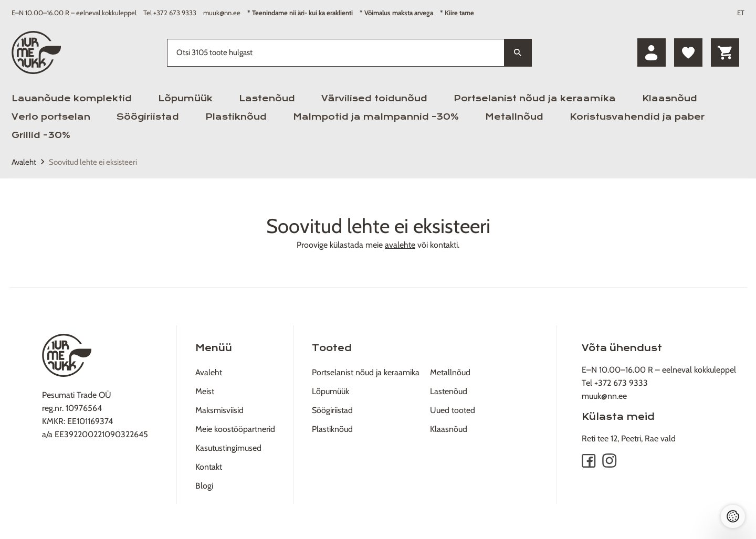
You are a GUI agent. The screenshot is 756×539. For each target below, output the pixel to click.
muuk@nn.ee (222, 13)
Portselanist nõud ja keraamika (535, 98)
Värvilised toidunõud (374, 98)
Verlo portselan (51, 117)
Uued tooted (453, 410)
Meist (205, 391)
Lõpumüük (185, 98)
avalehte (400, 245)
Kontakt (209, 467)
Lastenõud (267, 98)
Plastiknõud (236, 117)
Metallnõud (514, 117)
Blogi (204, 486)
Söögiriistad (148, 117)
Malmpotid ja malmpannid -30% (376, 117)
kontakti (444, 245)
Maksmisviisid (219, 410)
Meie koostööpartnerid (235, 429)
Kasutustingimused (228, 448)
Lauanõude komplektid (72, 98)
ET (741, 13)
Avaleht (24, 162)
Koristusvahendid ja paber (637, 117)
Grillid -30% (41, 135)
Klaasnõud (670, 98)
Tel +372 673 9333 (170, 13)
